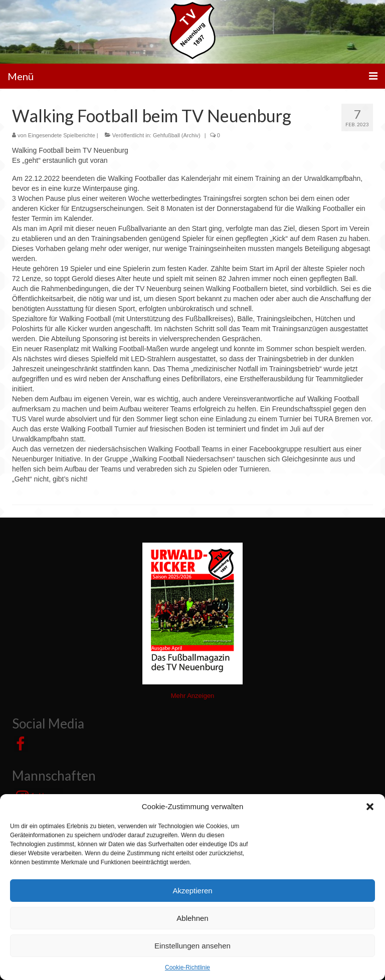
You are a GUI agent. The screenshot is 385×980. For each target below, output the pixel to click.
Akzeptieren (192, 891)
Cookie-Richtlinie (187, 967)
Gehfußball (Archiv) (177, 135)
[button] (370, 807)
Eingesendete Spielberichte (62, 135)
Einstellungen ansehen (192, 946)
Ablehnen (192, 918)
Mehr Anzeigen (193, 696)
